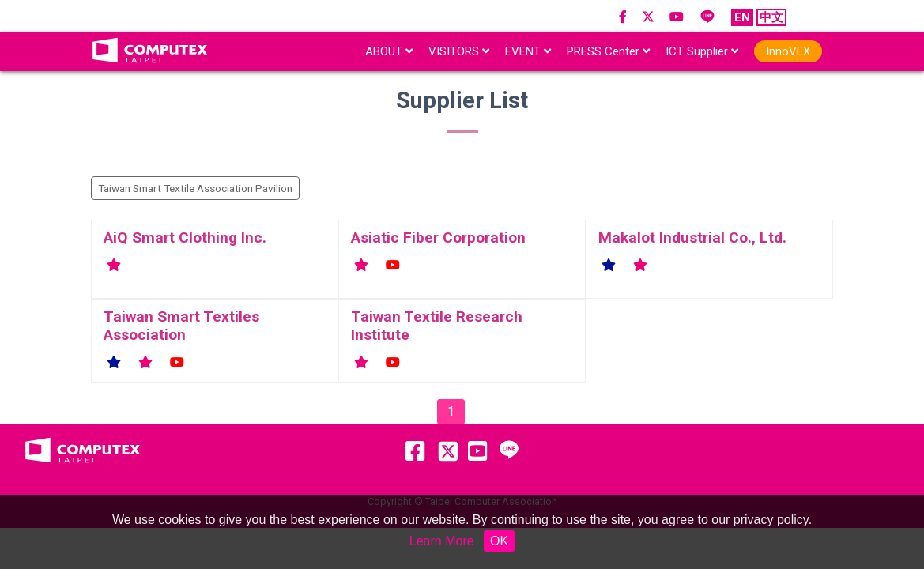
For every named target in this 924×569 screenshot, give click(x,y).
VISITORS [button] (459, 51)
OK (499, 541)
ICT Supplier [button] (702, 51)
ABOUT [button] (389, 51)
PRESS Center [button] (608, 51)
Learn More (442, 541)
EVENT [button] (528, 51)
